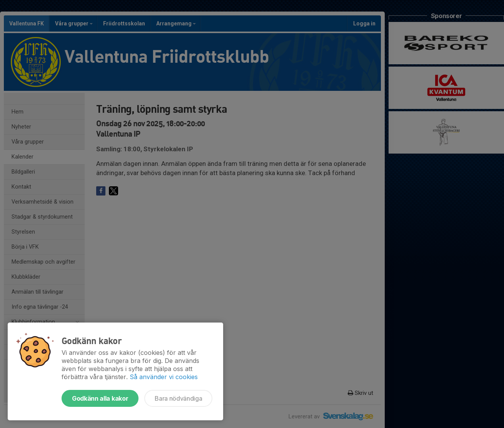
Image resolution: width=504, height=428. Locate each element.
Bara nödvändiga (178, 398)
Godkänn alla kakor (100, 398)
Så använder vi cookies (164, 377)
